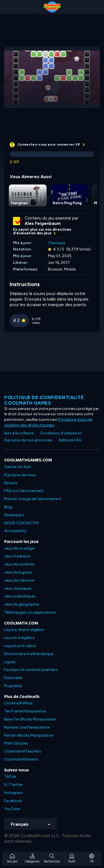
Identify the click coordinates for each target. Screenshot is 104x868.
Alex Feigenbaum (43, 223)
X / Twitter (13, 785)
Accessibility (15, 531)
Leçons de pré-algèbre (24, 630)
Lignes (10, 662)
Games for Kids (18, 467)
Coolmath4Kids (18, 703)
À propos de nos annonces (28, 440)
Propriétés (13, 686)
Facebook (13, 801)
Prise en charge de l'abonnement (33, 499)
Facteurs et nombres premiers (31, 670)
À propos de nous (20, 475)
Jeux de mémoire (19, 580)
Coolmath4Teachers (23, 751)
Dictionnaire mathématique (29, 654)
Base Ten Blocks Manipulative (30, 719)
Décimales (13, 678)
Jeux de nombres (19, 564)
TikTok (10, 777)
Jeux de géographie (21, 604)
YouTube (12, 809)
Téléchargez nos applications (30, 612)
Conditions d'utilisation (61, 433)
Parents (11, 483)
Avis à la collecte (19, 433)
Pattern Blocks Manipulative (29, 735)
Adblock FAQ (70, 440)
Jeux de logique (18, 572)
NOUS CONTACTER (21, 523)
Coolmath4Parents (21, 759)
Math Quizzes (16, 743)
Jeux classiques (18, 588)
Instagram (13, 793)
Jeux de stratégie (19, 548)
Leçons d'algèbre (19, 638)
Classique (57, 243)
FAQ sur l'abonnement (24, 491)
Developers (14, 515)
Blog (8, 507)
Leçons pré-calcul (20, 646)
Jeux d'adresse (17, 556)
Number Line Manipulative (27, 727)
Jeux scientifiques (20, 596)
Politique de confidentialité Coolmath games (44, 400)
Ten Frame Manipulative (25, 711)
